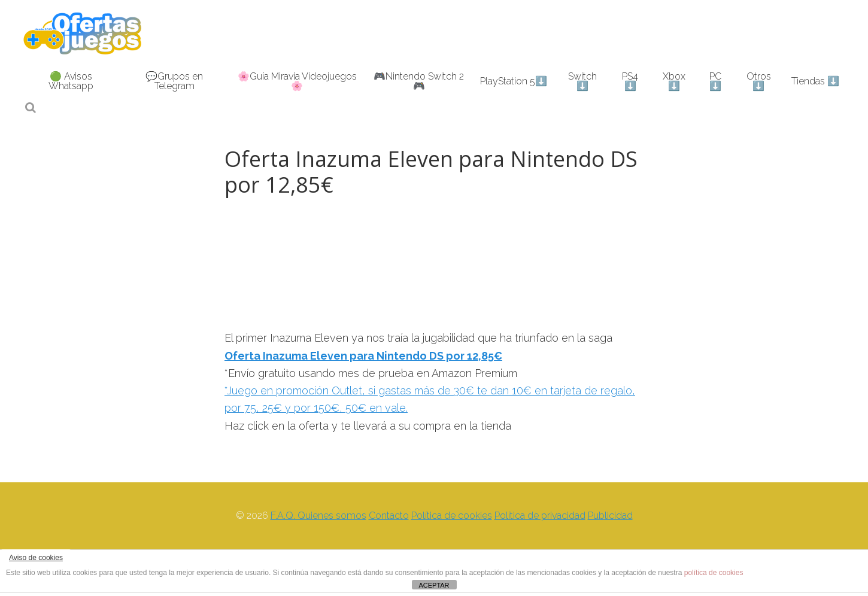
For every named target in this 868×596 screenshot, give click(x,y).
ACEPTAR (434, 585)
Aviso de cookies (36, 558)
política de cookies (714, 573)
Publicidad (610, 516)
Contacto (389, 516)
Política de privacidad (540, 516)
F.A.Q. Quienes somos (318, 516)
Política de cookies (452, 516)
